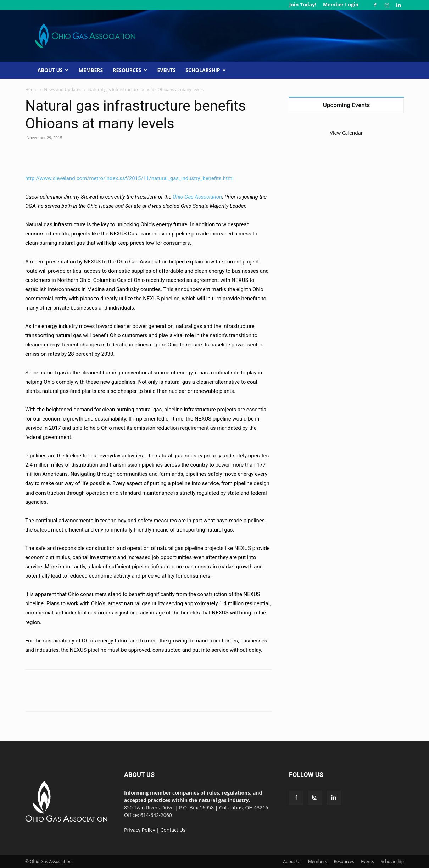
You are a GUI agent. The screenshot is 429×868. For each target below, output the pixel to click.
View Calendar (347, 133)
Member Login (341, 4)
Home (31, 90)
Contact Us (173, 830)
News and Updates (63, 90)
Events (167, 70)
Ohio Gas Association (197, 197)
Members (91, 70)
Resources (130, 70)
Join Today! (303, 4)
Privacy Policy (140, 830)
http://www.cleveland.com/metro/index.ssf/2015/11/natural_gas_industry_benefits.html (129, 178)
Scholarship (206, 70)
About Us (53, 70)
